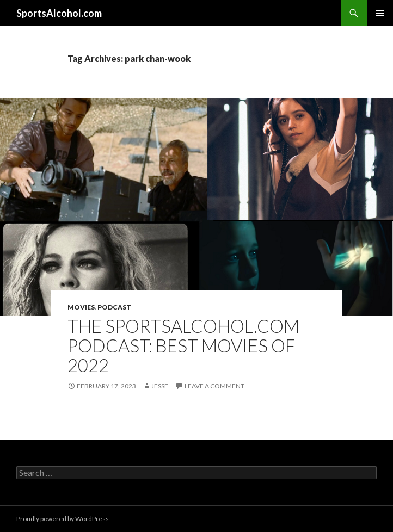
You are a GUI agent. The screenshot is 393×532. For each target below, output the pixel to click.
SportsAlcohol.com (59, 13)
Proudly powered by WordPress (63, 519)
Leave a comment (214, 386)
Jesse (160, 386)
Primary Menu (380, 13)
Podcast (114, 307)
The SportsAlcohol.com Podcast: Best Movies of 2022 (183, 345)
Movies (81, 307)
